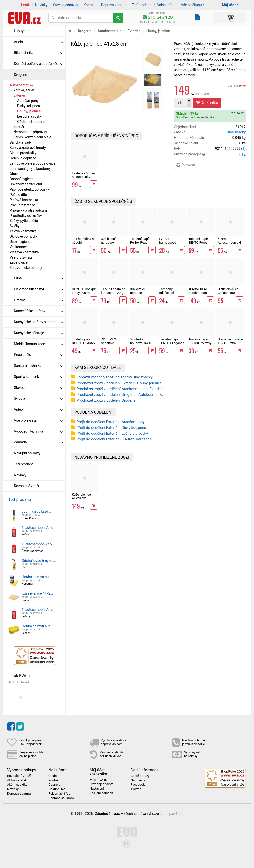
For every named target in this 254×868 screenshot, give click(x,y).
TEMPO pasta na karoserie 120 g (113, 291)
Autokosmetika (21, 85)
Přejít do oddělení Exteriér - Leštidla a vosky (112, 434)
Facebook (138, 785)
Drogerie (38, 75)
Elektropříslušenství (38, 289)
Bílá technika (38, 53)
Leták (25, 5)
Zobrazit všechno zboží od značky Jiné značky (114, 377)
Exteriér (19, 95)
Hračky (38, 300)
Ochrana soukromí (62, 798)
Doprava (237, 86)
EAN (210, 149)
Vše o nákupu (191, 5)
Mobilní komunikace (38, 344)
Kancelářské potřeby (38, 311)
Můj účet (229, 5)
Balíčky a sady (21, 142)
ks (180, 103)
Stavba (38, 388)
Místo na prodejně (210, 154)
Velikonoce (18, 247)
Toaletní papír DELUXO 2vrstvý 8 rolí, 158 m (200, 343)
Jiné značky (236, 132)
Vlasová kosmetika (24, 252)
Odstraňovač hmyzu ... (39, 561)
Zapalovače (19, 262)
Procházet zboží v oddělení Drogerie (106, 400)
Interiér (19, 127)
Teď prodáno (142, 5)
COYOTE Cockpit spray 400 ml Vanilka (84, 293)
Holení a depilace (23, 158)
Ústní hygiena (20, 242)
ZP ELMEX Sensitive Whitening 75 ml (112, 343)
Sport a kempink (38, 377)
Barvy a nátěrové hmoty (28, 148)
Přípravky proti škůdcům (28, 210)
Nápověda (138, 780)
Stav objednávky (66, 5)
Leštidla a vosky (29, 116)
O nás (52, 776)
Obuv (14, 174)
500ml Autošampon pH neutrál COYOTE (229, 242)
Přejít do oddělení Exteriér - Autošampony (111, 422)
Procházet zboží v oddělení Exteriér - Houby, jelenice (119, 383)
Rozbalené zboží (26, 486)
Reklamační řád (59, 794)
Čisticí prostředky (23, 153)
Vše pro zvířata (21, 257)
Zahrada (38, 442)
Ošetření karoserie (31, 122)
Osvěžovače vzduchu (26, 184)
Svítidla (38, 398)
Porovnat (186, 165)
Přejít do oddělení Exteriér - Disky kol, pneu (111, 428)
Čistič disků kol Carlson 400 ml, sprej (229, 293)
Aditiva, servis (24, 90)
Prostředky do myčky (26, 216)
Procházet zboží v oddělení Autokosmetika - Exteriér (119, 389)
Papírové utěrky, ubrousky (29, 189)
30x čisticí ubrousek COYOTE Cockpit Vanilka (113, 244)
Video (38, 409)
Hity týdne (22, 31)
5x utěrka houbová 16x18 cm (141, 343)
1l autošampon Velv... (38, 528)
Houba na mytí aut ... (37, 577)
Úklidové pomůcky (24, 236)
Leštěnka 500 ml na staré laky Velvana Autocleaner (84, 178)
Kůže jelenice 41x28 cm (81, 496)
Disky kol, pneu (29, 106)
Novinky (41, 5)
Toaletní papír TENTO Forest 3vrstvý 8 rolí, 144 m (201, 244)
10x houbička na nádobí (84, 240)
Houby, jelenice (29, 111)
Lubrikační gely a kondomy (30, 169)
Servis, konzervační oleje (32, 137)
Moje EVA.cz (98, 780)
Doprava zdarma (114, 5)
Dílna (38, 278)
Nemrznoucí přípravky (30, 132)
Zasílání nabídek (101, 793)
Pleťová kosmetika (24, 200)
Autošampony (28, 101)
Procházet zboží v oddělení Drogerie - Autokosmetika (120, 395)
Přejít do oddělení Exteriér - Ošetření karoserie (114, 439)
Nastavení (97, 789)
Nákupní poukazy (27, 453)
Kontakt (90, 5)
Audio (38, 42)
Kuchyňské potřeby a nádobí (38, 322)
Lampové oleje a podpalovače (32, 163)
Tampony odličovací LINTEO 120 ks (170, 293)
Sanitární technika (38, 366)
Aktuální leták (17, 780)
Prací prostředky (22, 205)
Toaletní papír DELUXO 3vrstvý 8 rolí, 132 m (83, 343)
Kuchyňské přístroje (38, 333)
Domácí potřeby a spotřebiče (38, 64)
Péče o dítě (18, 195)
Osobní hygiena (22, 179)
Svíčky (15, 226)
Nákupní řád (57, 789)
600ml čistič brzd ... (37, 511)
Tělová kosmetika (23, 231)
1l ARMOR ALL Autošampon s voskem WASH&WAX (199, 294)
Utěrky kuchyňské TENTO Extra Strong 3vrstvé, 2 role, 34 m (230, 345)
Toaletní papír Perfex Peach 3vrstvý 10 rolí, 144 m (141, 244)
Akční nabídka (17, 785)
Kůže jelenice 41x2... (37, 593)
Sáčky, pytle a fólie (24, 221)
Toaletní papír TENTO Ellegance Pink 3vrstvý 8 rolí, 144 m (172, 345)
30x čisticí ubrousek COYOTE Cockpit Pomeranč (142, 294)
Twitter (136, 789)
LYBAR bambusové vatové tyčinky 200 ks (169, 244)
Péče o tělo (38, 355)
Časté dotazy (140, 776)
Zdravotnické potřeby (26, 268)
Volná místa (166, 5)
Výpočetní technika (38, 431)
